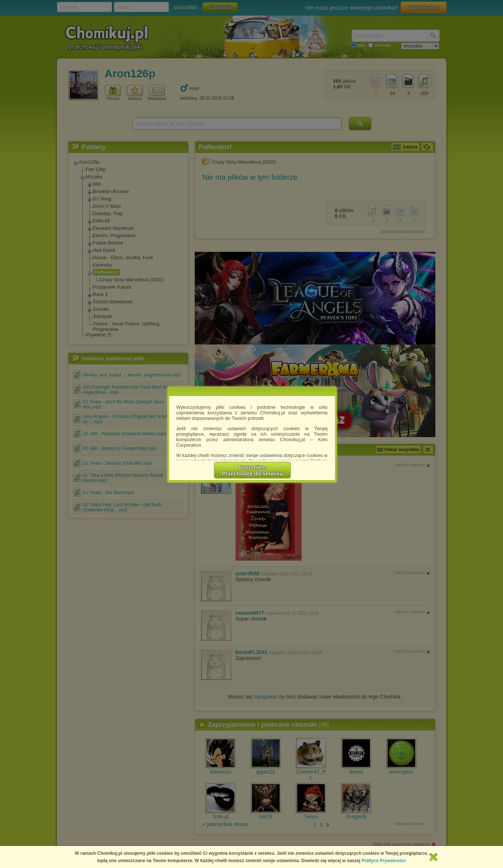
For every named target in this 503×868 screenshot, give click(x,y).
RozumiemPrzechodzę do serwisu (252, 470)
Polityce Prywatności (384, 861)
